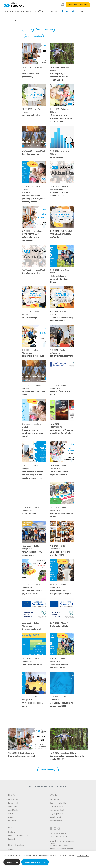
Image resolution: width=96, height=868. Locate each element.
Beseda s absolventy (31, 154)
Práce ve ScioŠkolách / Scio (18, 836)
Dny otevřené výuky (31, 318)
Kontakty (12, 832)
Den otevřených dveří (32, 115)
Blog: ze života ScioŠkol (58, 803)
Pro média (12, 839)
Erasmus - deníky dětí (57, 810)
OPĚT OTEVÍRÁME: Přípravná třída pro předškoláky (31, 237)
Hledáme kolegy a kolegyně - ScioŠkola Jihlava (59, 279)
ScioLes (11, 817)
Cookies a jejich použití (58, 834)
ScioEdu (11, 850)
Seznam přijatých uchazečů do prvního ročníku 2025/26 (59, 192)
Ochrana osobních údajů (58, 837)
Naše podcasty (55, 799)
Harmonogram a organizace (17, 11)
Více (82, 11)
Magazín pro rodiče (57, 814)
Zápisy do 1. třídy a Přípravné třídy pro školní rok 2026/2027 (61, 118)
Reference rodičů (56, 821)
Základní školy (13, 803)
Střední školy (13, 807)
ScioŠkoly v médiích (57, 807)
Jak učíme (52, 11)
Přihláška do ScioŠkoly (78, 5)
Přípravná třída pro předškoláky (22, 756)
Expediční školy (14, 810)
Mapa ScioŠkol (14, 799)
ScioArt (11, 814)
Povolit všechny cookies (35, 862)
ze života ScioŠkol (34, 36)
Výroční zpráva (56, 157)
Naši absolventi (55, 817)
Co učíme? (12, 821)
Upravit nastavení (83, 856)
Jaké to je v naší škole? (32, 664)
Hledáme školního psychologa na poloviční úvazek (33, 433)
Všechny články (48, 770)
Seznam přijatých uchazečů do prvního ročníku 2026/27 (59, 77)
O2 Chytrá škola (29, 513)
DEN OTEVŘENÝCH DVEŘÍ (34, 356)
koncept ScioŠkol (45, 30)
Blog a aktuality (68, 11)
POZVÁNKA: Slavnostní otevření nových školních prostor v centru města (33, 475)
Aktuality (28, 30)
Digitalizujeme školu (59, 626)
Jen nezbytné (12, 862)
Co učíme (39, 11)
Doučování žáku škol (31, 629)
